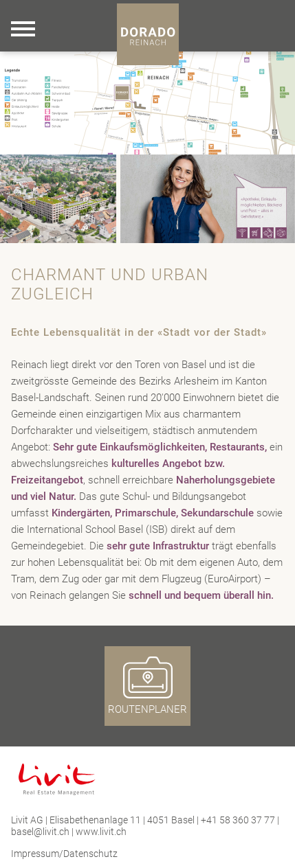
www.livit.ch (101, 832)
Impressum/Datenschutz (64, 854)
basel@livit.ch (40, 832)
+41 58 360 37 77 (238, 820)
